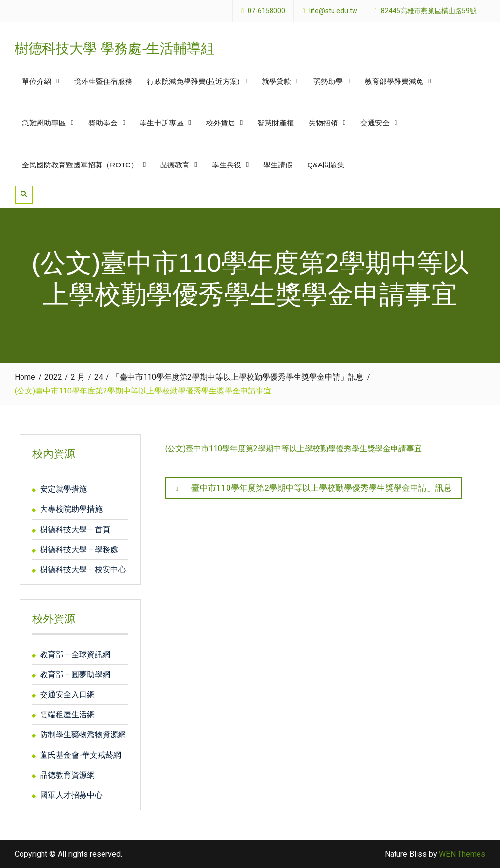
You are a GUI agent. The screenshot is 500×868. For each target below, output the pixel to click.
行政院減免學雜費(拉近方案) (193, 81)
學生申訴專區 (162, 123)
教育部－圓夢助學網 (75, 674)
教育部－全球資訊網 (75, 654)
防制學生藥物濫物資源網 (83, 734)
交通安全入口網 (67, 694)
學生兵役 (227, 165)
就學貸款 (276, 81)
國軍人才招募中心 (71, 795)
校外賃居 (221, 123)
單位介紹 (37, 81)
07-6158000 (266, 11)
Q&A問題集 (326, 165)
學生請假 (278, 165)
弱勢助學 (328, 81)
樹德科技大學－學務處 (79, 549)
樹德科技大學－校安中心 (83, 569)
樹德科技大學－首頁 (75, 529)
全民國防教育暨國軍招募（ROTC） (80, 165)
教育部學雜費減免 (394, 81)
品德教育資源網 (67, 775)
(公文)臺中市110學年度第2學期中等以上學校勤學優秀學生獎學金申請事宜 (293, 448)
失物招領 (323, 123)
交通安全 (375, 123)
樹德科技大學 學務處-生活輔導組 (115, 49)
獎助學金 (103, 123)
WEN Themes (462, 854)
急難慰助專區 (44, 123)
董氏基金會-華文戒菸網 (81, 755)
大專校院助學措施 (71, 509)
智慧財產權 (276, 123)
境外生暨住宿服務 (103, 81)
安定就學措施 (63, 489)
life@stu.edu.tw (333, 11)
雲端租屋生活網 (67, 714)
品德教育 (175, 165)
